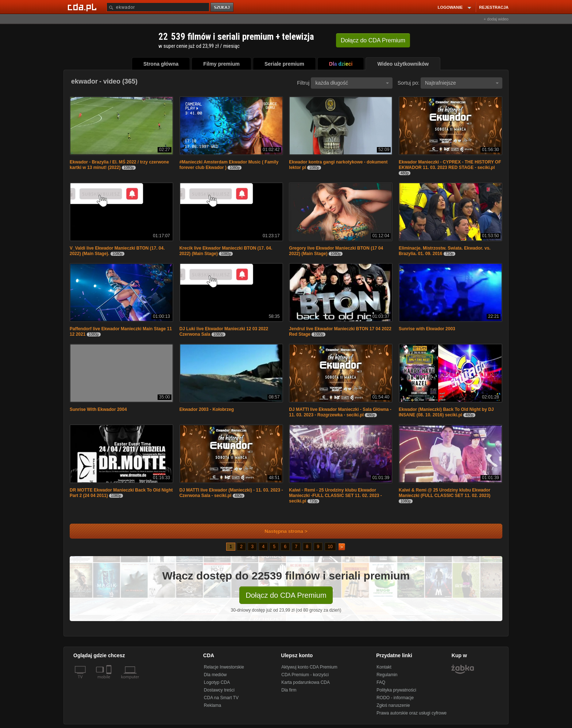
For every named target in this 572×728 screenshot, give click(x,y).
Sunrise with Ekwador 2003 (427, 329)
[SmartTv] (110, 681)
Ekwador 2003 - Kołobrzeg (207, 409)
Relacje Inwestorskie (224, 667)
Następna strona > (281, 531)
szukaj (223, 7)
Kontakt (384, 667)
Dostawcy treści (219, 690)
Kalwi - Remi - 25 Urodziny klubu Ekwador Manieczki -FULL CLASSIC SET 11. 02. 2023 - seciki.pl (335, 496)
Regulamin (387, 675)
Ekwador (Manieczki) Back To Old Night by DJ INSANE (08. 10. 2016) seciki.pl (446, 412)
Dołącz (373, 40)
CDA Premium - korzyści (305, 675)
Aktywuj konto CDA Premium (309, 667)
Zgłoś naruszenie (393, 705)
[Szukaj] (158, 7)
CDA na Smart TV (221, 698)
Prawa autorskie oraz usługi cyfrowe (411, 713)
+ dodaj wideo (496, 19)
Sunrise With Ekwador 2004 (98, 409)
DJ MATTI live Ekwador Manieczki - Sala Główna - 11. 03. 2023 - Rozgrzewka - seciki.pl (340, 412)
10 (330, 547)
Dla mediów (215, 675)
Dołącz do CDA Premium (286, 595)
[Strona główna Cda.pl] (83, 7)
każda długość (352, 83)
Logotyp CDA (217, 682)
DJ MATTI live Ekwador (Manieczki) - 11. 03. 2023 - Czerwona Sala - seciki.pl (231, 493)
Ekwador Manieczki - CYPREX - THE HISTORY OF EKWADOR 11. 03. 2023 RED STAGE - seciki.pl (450, 165)
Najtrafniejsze (462, 83)
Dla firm (289, 690)
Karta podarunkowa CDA (306, 682)
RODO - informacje (395, 698)
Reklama (212, 705)
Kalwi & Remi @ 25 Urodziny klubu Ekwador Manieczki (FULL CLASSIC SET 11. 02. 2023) (445, 493)
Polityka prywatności (396, 690)
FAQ (381, 682)
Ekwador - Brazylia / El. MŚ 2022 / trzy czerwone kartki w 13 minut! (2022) (119, 165)
